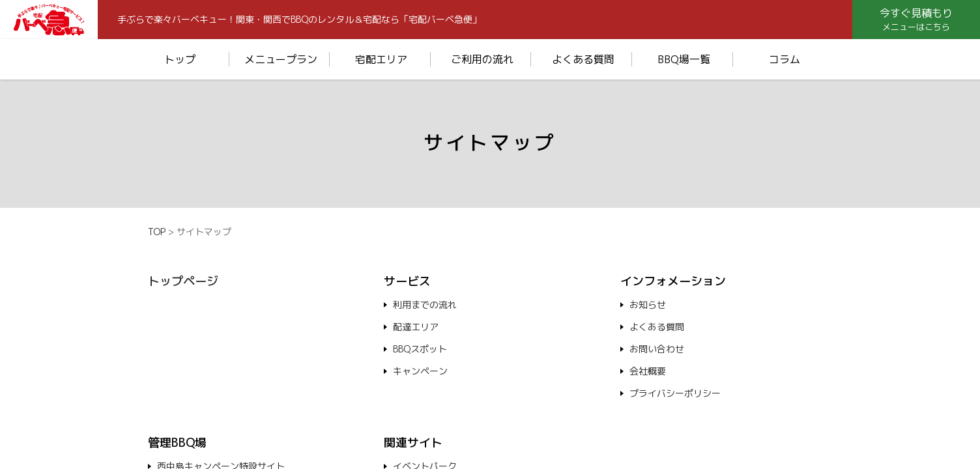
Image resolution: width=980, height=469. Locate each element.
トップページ (183, 281)
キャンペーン (420, 371)
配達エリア (416, 327)
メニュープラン (281, 59)
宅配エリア (381, 59)
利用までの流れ (425, 305)
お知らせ (648, 305)
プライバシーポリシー (675, 393)
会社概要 (648, 371)
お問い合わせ (657, 349)
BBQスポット (420, 349)
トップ (180, 59)
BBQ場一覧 (684, 59)
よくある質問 (583, 59)
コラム (785, 59)
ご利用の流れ (482, 59)
